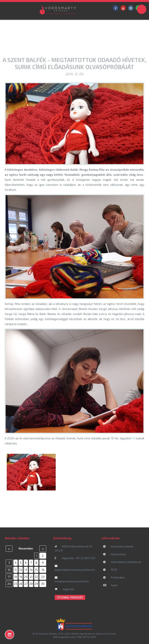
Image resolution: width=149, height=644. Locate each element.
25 (16, 584)
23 (43, 577)
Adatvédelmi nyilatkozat (122, 562)
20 (26, 577)
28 (31, 584)
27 (26, 584)
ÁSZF (110, 570)
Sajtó (110, 585)
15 (36, 570)
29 (36, 584)
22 (36, 577)
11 (16, 570)
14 (31, 570)
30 (43, 584)
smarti (112, 634)
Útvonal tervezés (70, 597)
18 (16, 577)
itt (133, 438)
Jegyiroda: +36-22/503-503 (75, 558)
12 (21, 570)
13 (26, 570)
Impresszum (115, 554)
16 (43, 570)
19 (21, 577)
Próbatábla (114, 577)
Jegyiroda (64, 589)
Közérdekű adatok (118, 546)
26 (21, 584)
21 (31, 577)
